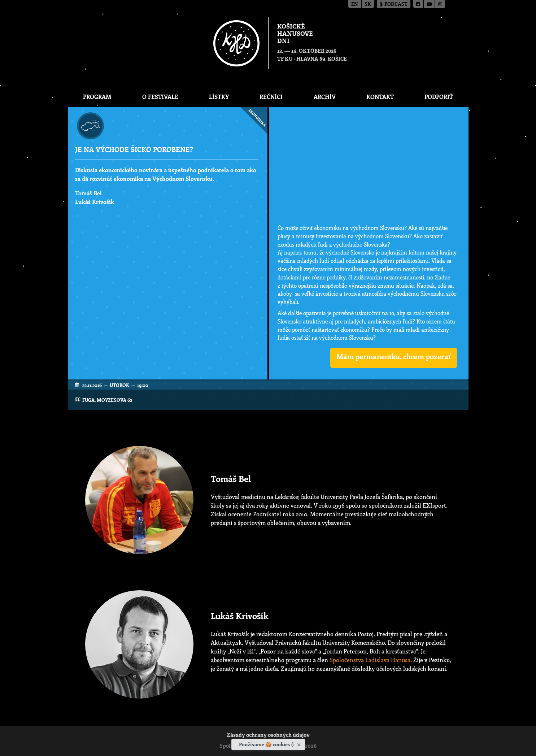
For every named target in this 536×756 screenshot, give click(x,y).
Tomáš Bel (88, 193)
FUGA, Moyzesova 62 (107, 400)
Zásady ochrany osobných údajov (268, 736)
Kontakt (380, 97)
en (355, 5)
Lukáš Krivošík (95, 202)
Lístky (219, 97)
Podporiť (439, 97)
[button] (394, 358)
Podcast (394, 5)
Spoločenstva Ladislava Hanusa (370, 660)
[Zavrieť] (300, 743)
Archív (325, 97)
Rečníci (271, 97)
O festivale (160, 97)
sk (368, 5)
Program (97, 97)
